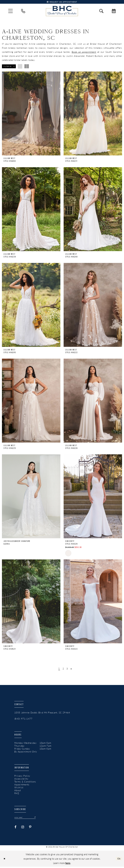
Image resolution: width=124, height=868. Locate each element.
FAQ (17, 794)
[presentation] (31, 114)
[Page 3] (68, 669)
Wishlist (19, 788)
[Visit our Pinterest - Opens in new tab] (30, 828)
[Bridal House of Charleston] (62, 12)
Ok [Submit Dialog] (119, 860)
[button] (10, 12)
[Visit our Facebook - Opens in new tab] (15, 828)
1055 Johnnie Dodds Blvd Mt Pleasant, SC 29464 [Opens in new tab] (42, 713)
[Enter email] (27, 818)
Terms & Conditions (25, 782)
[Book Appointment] (62, 2)
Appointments (22, 785)
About (18, 791)
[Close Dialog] (5, 860)
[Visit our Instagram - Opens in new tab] (23, 828)
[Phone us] (23, 12)
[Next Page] (72, 669)
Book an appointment (84, 53)
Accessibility (21, 779)
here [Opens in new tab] (68, 864)
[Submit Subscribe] (38, 818)
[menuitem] (10, 12)
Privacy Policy (22, 776)
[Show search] (101, 12)
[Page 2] (63, 669)
